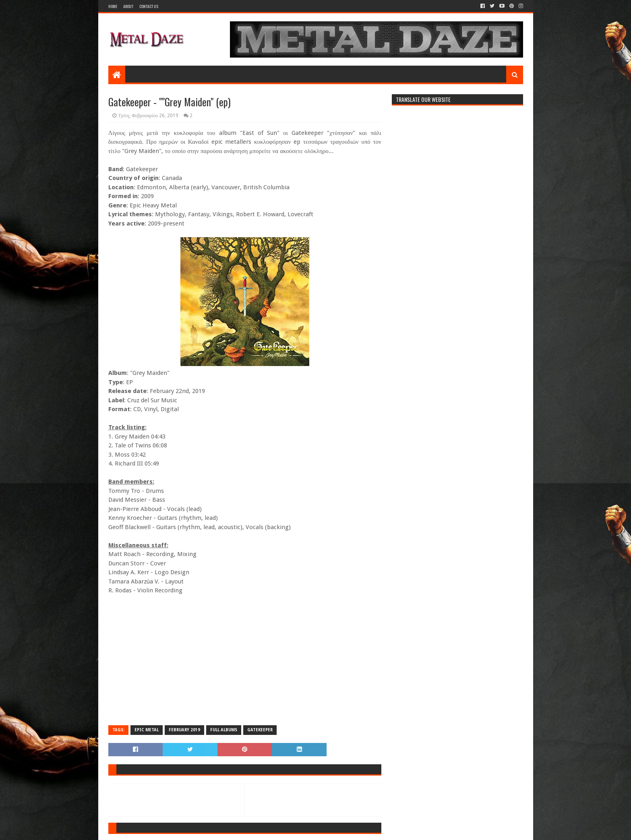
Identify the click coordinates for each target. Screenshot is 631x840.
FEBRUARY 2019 (184, 730)
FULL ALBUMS (224, 730)
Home (113, 6)
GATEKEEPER (260, 730)
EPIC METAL (147, 730)
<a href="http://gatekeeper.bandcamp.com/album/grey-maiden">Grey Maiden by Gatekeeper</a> (245, 659)
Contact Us (149, 6)
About (128, 6)
